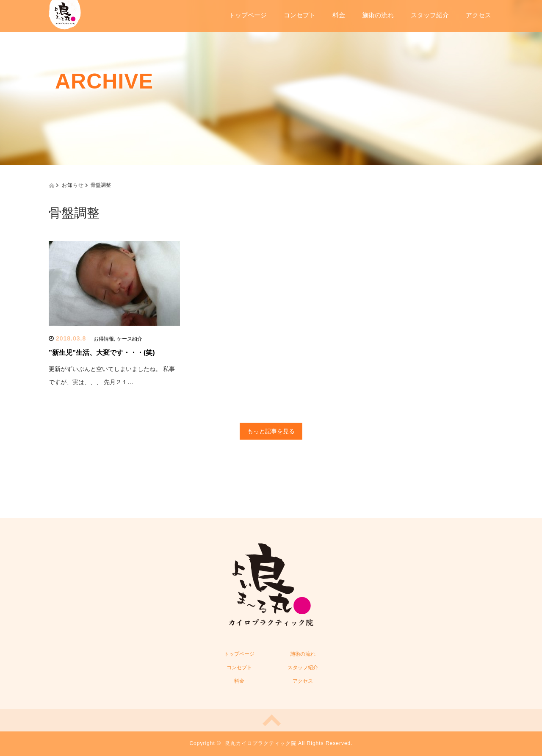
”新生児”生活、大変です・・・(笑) (102, 353)
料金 (339, 15)
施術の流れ (378, 15)
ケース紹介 (130, 339)
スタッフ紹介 (430, 15)
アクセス (478, 15)
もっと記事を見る (271, 431)
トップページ (248, 15)
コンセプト (300, 15)
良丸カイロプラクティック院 (261, 743)
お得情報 (104, 339)
